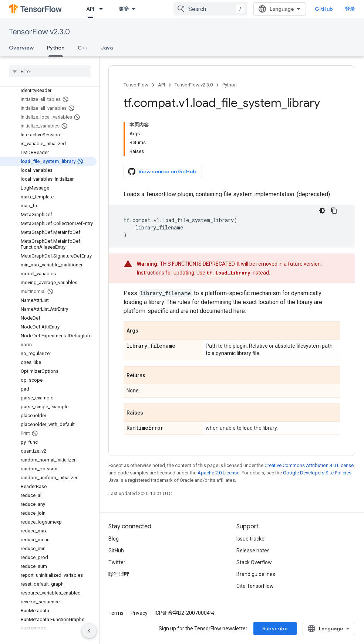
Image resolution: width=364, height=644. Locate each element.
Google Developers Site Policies (317, 473)
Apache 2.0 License (218, 473)
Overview (21, 48)
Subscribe (275, 628)
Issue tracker (251, 539)
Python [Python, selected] (56, 48)
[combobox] (210, 9)
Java (107, 48)
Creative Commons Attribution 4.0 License (309, 465)
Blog (114, 539)
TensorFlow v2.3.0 (39, 32)
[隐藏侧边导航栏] (89, 631)
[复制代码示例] (334, 211)
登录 (350, 9)
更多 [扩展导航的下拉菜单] (124, 9)
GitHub (324, 9)
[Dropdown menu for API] (103, 9)
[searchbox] (50, 71)
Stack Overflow (254, 562)
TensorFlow (136, 85)
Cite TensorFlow (255, 586)
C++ (83, 48)
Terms (116, 613)
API (161, 85)
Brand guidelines (256, 574)
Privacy (139, 613)
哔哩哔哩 (119, 574)
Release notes (253, 551)
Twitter (117, 562)
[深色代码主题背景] (322, 211)
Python (230, 85)
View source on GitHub (162, 171)
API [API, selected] (90, 9)
